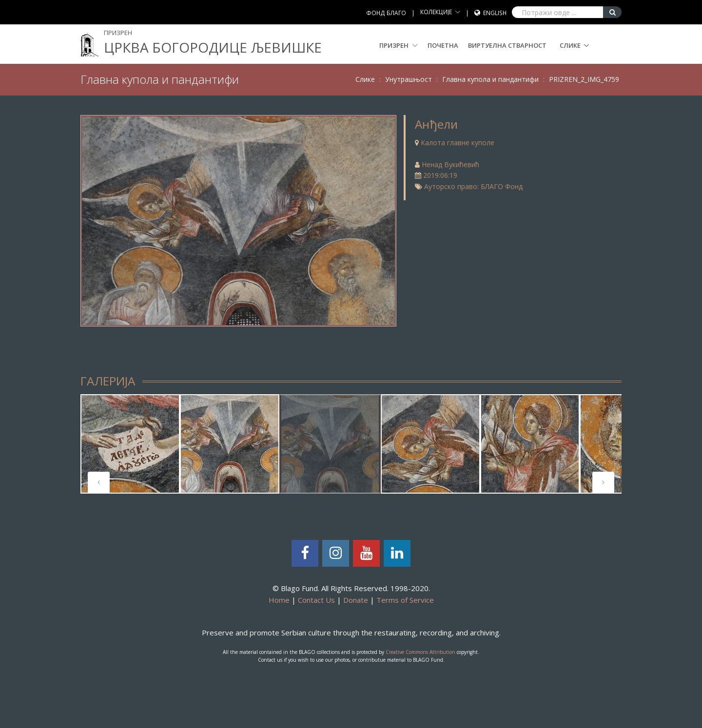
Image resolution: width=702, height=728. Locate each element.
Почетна (443, 45)
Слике (570, 45)
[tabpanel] (130, 444)
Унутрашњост (409, 79)
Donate (356, 600)
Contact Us (316, 600)
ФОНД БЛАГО (386, 13)
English (495, 13)
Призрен (399, 45)
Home (279, 600)
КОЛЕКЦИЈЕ (436, 12)
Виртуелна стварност (507, 45)
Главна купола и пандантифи (490, 79)
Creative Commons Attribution (420, 652)
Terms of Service (405, 600)
